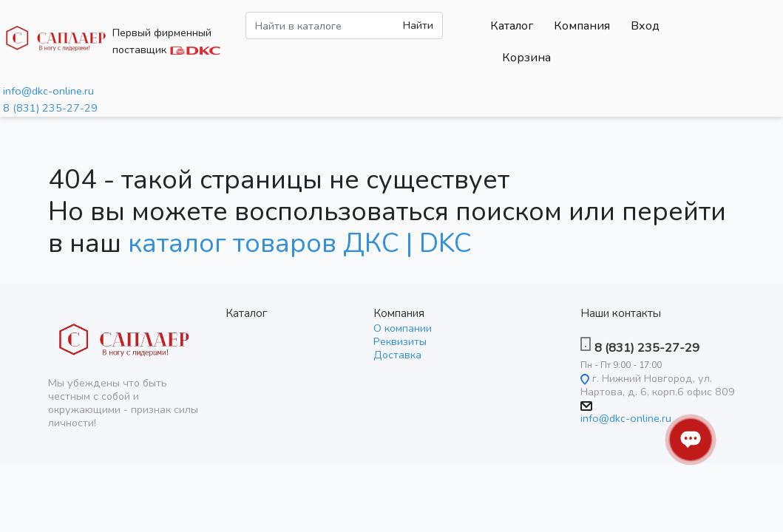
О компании (403, 328)
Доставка (397, 355)
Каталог (512, 26)
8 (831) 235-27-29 (50, 108)
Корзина (526, 58)
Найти (418, 25)
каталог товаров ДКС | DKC (300, 243)
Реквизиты (400, 341)
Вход (645, 26)
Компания (582, 26)
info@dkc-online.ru (48, 91)
